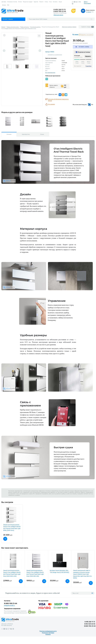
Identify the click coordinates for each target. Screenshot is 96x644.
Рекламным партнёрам (48, 633)
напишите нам (87, 494)
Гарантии (36, 2)
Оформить (88, 56)
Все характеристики (50, 72)
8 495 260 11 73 (60, 10)
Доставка (4, 2)
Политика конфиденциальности (48, 631)
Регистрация (87, 3)
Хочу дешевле (51, 104)
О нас (50, 2)
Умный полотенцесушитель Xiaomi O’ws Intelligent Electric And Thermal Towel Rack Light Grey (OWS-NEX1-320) (12, 573)
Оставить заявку (82, 47)
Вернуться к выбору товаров (69, 27)
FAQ (8, 5)
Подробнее (88, 66)
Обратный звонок (58, 15)
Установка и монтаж (12, 2)
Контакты (55, 2)
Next (40, 51)
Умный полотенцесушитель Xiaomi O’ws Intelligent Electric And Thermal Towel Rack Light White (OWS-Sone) (12, 528)
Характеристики (26, 134)
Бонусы (4, 5)
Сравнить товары (88, 27)
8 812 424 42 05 (90, 624)
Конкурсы (48, 634)
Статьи (46, 2)
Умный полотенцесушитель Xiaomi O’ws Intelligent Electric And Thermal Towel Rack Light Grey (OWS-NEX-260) (35, 573)
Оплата (20, 2)
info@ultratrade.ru (9, 606)
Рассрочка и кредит (28, 2)
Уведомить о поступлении (86, 35)
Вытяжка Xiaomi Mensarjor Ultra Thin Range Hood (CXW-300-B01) (59, 571)
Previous (4, 51)
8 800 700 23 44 (60, 11)
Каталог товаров (8, 19)
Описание (9, 134)
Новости (41, 2)
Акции (60, 2)
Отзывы (42, 134)
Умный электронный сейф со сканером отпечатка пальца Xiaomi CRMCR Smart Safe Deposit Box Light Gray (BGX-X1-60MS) (83, 574)
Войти (86, 2)
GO (92, 593)
